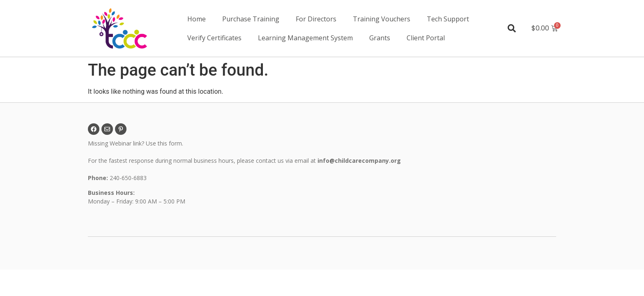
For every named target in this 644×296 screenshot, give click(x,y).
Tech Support (448, 19)
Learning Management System (305, 38)
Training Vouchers (382, 19)
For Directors (316, 19)
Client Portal (426, 38)
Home (197, 19)
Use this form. (165, 143)
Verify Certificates (214, 38)
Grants (380, 38)
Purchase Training (251, 19)
